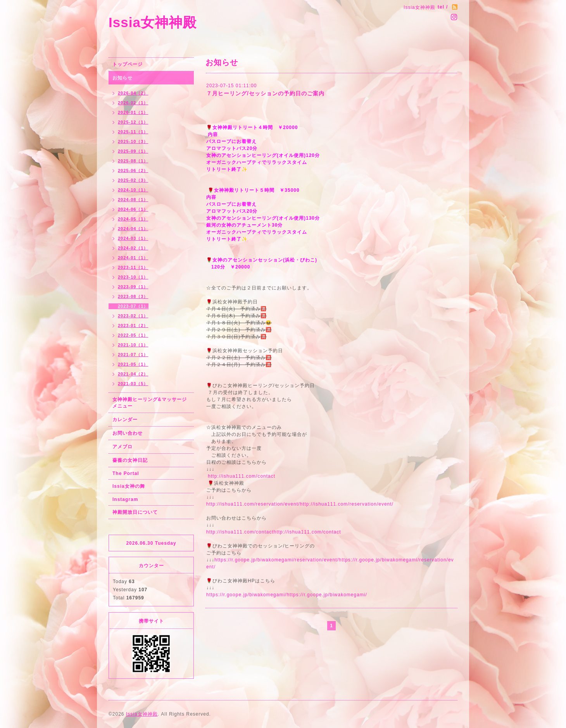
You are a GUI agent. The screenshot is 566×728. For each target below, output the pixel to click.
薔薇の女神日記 (130, 460)
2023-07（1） (133, 306)
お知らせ (123, 78)
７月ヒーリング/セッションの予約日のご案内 (265, 93)
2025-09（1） (133, 151)
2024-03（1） (133, 238)
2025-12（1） (133, 122)
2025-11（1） (133, 132)
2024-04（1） (133, 229)
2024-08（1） (133, 200)
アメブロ (123, 447)
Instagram (125, 499)
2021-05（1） (133, 364)
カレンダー (125, 420)
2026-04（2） (133, 93)
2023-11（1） (133, 267)
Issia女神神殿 (153, 22)
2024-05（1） (133, 219)
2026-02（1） (133, 103)
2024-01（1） (133, 258)
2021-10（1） (133, 345)
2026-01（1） (133, 112)
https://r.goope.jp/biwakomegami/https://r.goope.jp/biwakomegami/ (287, 595)
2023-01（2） (133, 325)
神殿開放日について (135, 512)
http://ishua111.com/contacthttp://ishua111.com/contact (274, 532)
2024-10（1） (133, 190)
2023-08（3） (133, 296)
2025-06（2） (133, 170)
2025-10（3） (133, 141)
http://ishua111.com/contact (242, 476)
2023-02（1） (133, 316)
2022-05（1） (133, 335)
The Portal (126, 473)
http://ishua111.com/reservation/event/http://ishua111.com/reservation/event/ (300, 504)
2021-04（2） (133, 374)
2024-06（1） (133, 209)
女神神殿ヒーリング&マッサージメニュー (150, 403)
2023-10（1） (133, 277)
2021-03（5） (133, 384)
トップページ (128, 64)
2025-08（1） (133, 161)
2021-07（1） (133, 355)
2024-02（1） (133, 248)
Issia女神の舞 (129, 486)
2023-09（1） (133, 287)
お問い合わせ (128, 433)
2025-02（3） (133, 180)
